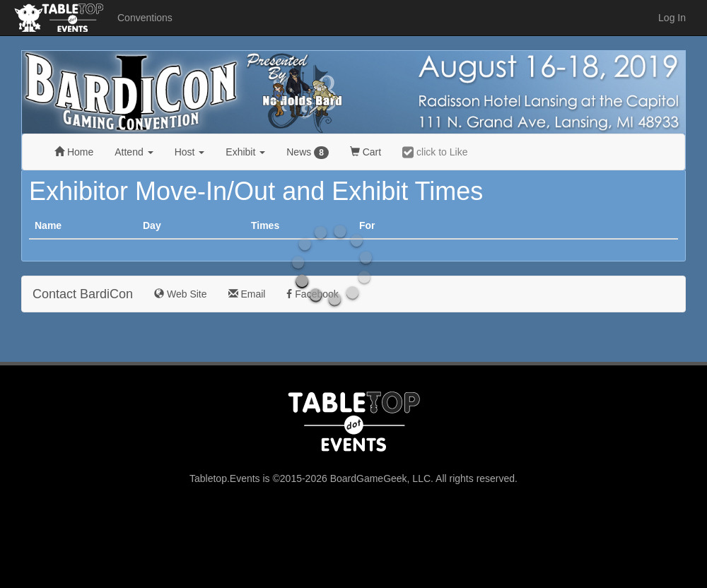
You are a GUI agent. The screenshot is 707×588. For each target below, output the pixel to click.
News (308, 153)
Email (247, 294)
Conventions (145, 18)
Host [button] (190, 152)
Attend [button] (134, 152)
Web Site (180, 294)
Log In (672, 18)
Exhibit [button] (245, 152)
